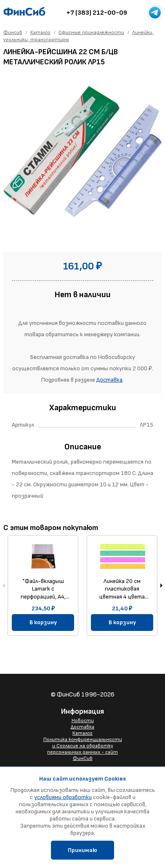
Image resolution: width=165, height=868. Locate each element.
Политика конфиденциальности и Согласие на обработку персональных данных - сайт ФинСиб (83, 749)
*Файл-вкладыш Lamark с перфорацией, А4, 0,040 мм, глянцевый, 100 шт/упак (43, 589)
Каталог (82, 733)
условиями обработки (63, 797)
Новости (83, 721)
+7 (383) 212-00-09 (97, 13)
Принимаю (82, 850)
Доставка (109, 380)
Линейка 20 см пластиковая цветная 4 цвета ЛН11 (122, 589)
